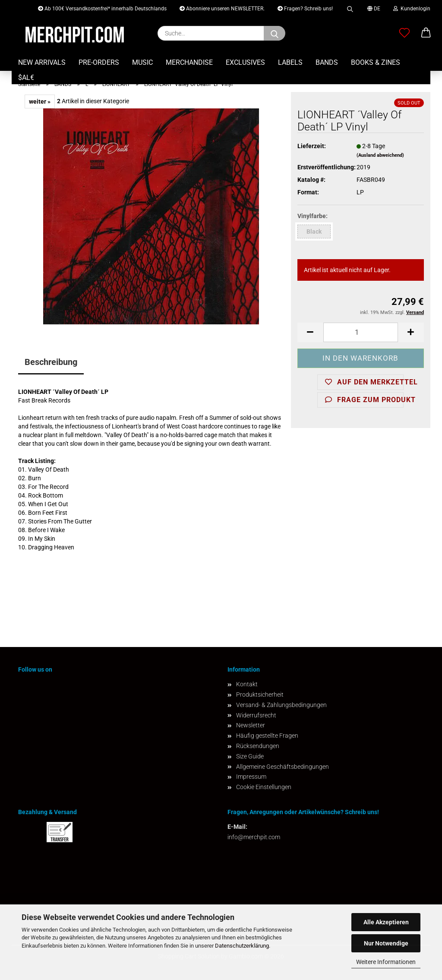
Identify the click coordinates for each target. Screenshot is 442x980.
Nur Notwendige (386, 943)
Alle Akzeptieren (386, 922)
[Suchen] (275, 33)
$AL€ (26, 78)
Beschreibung (51, 362)
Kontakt (247, 684)
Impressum (251, 777)
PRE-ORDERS (99, 62)
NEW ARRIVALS (42, 62)
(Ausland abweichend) (380, 155)
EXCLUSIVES (245, 62)
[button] (426, 33)
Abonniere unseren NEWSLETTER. (222, 9)
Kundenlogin (412, 9)
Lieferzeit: (312, 146)
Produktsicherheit (260, 695)
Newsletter (251, 725)
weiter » (40, 101)
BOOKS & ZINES (376, 62)
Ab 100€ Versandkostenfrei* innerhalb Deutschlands (102, 9)
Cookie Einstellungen (264, 787)
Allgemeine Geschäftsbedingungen (283, 767)
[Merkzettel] (404, 33)
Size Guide (250, 756)
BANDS (327, 62)
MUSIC (142, 62)
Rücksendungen (258, 746)
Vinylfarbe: (313, 216)
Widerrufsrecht (256, 715)
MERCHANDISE (189, 62)
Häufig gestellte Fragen (267, 736)
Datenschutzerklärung (242, 946)
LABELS (290, 62)
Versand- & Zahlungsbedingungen (281, 705)
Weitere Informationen (386, 962)
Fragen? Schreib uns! (305, 9)
